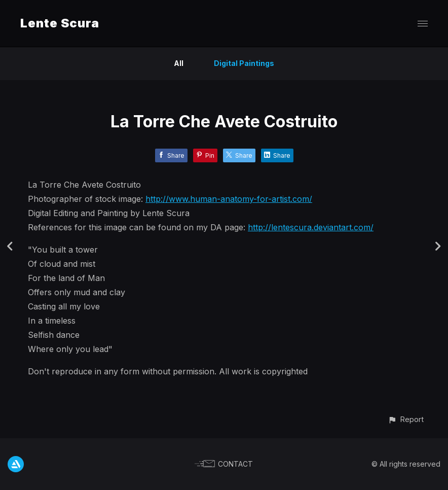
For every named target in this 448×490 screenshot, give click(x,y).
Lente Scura (60, 23)
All (179, 63)
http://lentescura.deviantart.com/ (311, 227)
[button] (406, 419)
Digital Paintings (244, 63)
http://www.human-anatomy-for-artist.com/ (229, 199)
